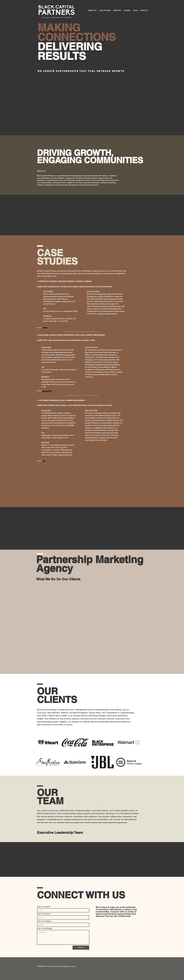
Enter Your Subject (44, 921)
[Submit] (81, 948)
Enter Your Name (44, 907)
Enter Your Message (45, 928)
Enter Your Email (43, 914)
